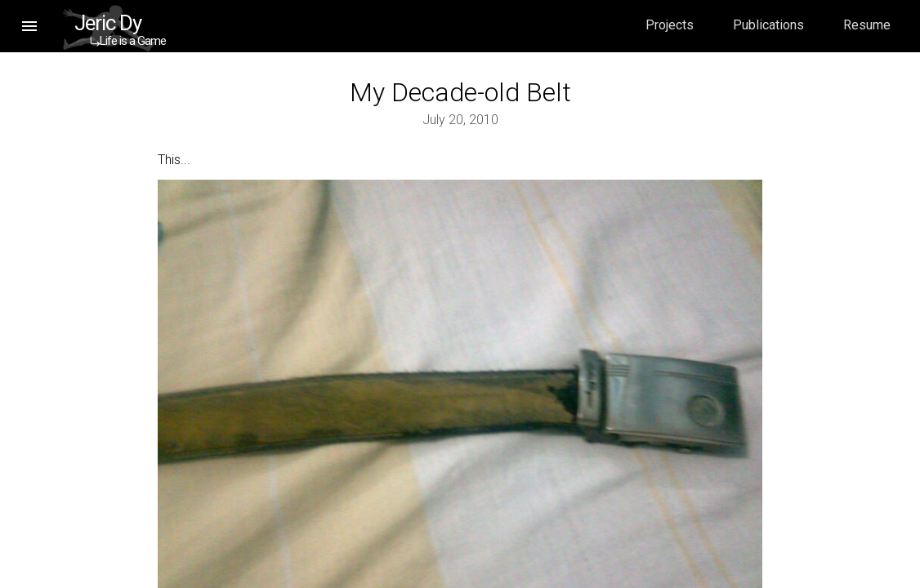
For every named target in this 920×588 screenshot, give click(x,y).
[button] (29, 26)
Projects (670, 25)
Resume (867, 25)
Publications (768, 25)
